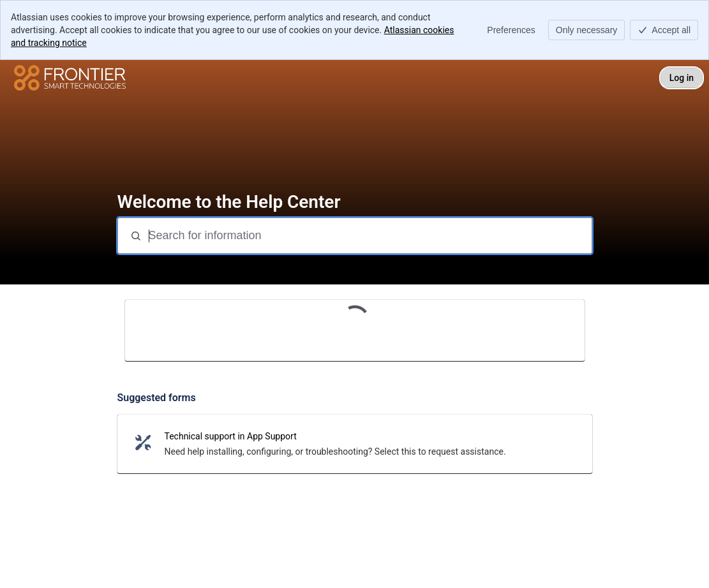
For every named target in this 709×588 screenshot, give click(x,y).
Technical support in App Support (231, 436)
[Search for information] (369, 236)
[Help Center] (70, 78)
